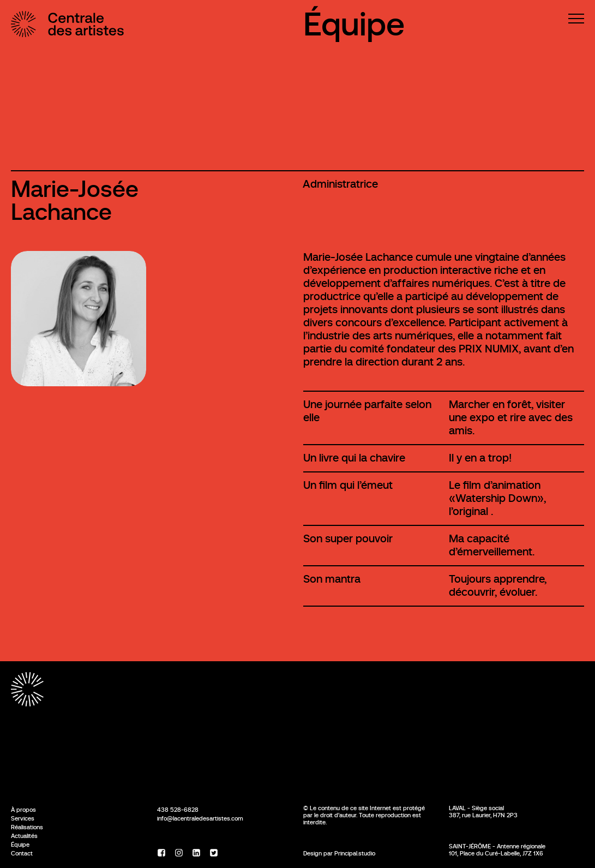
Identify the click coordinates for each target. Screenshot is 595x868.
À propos (23, 810)
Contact (22, 853)
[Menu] (576, 19)
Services (23, 818)
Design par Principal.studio (339, 853)
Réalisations (27, 827)
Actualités (24, 836)
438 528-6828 (178, 810)
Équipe (354, 24)
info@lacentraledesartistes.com (200, 818)
